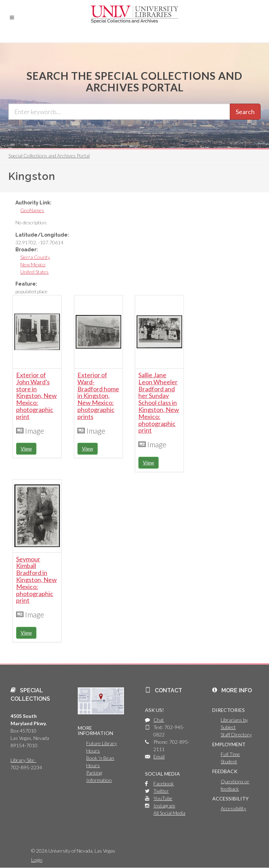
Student (229, 761)
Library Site (23, 760)
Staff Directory (236, 734)
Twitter (161, 791)
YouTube (163, 798)
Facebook (164, 783)
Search (245, 112)
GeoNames (32, 210)
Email (159, 757)
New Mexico (33, 264)
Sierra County (35, 257)
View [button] (26, 449)
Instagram (164, 806)
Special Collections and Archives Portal (49, 156)
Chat (159, 720)
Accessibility (233, 808)
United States (35, 272)
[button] (12, 17)
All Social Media (169, 813)
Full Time (230, 754)
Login (37, 860)
